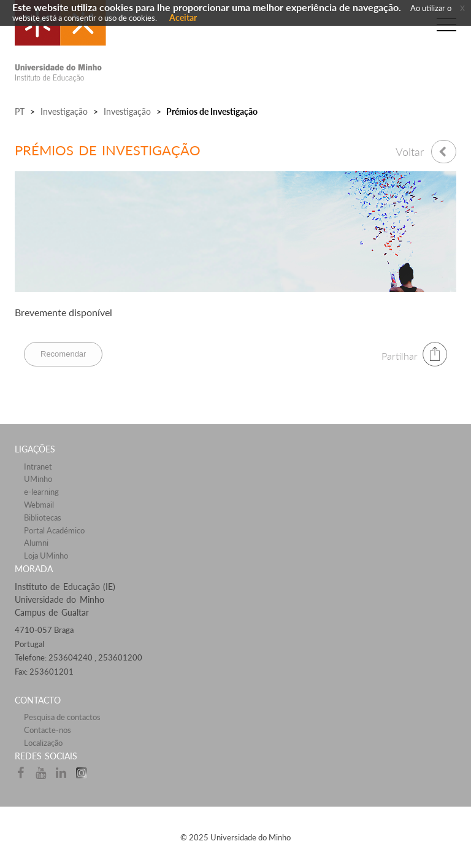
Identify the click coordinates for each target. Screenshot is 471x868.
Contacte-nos (48, 730)
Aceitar (183, 17)
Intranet (38, 467)
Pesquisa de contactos (62, 717)
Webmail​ (39, 505)
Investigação (64, 111)
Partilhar (400, 356)
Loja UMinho (46, 556)
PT (20, 111)
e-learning (41, 492)
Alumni (36, 543)
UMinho (38, 479)
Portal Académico (54, 530)
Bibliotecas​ (43, 517)
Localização (43, 743)
